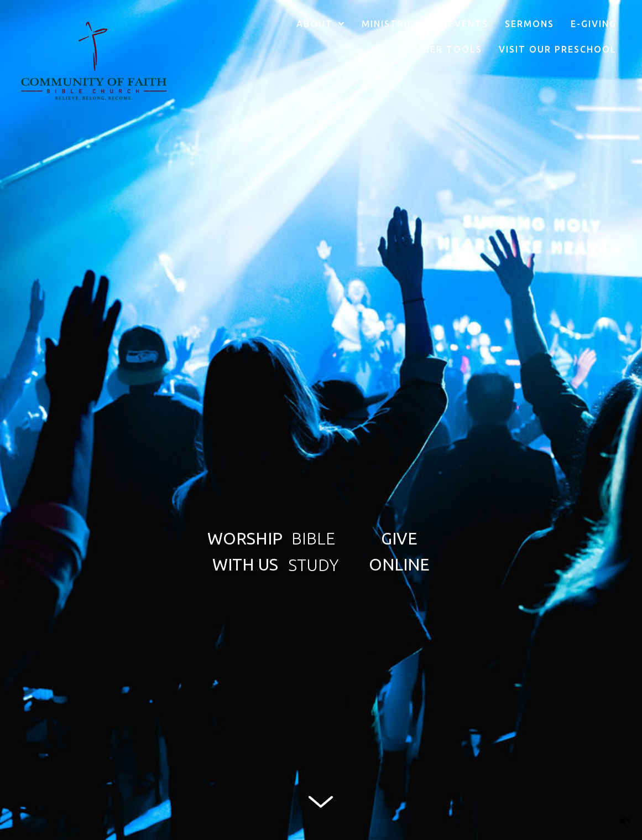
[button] (245, 551)
